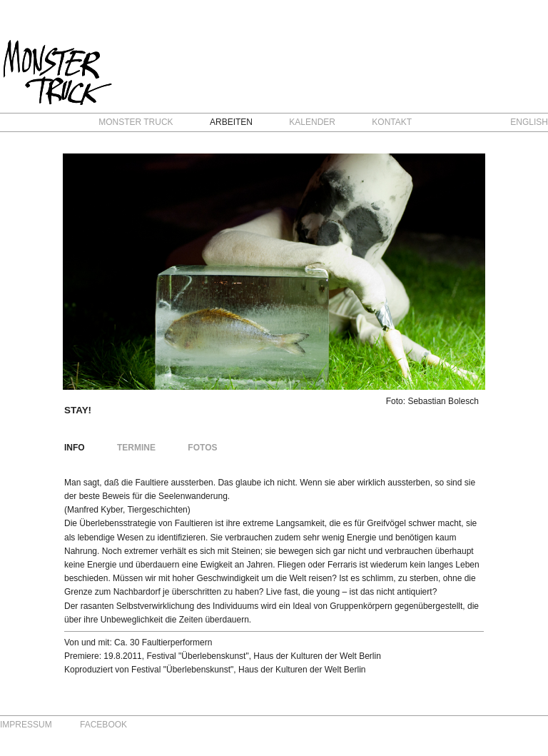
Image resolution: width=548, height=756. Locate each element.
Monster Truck (136, 122)
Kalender (312, 122)
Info (75, 448)
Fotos (202, 448)
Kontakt (392, 122)
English (529, 122)
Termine (136, 448)
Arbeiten (231, 122)
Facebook (103, 725)
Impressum (26, 725)
